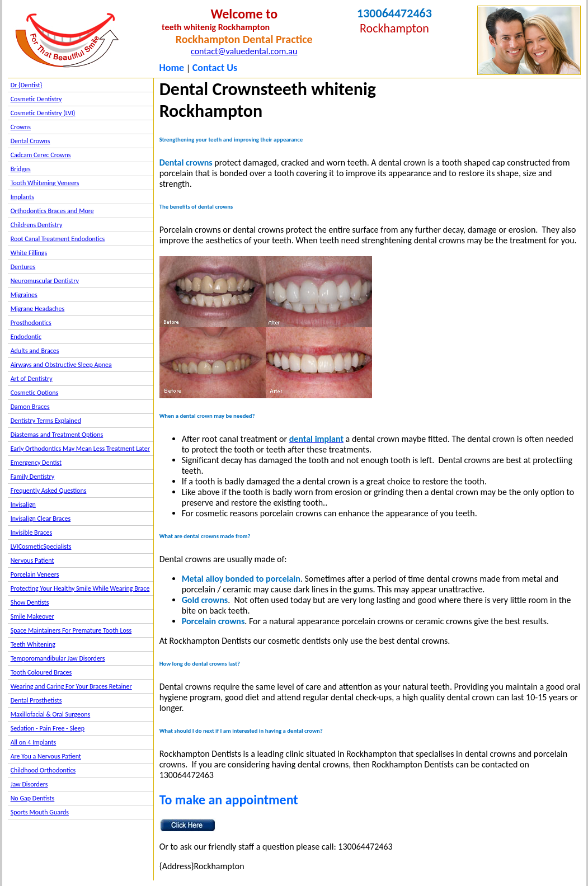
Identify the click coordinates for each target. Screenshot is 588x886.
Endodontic (26, 337)
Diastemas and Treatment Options (57, 435)
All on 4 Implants (34, 742)
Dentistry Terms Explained (46, 421)
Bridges (21, 169)
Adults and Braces (35, 351)
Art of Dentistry (32, 379)
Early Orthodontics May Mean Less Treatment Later (80, 449)
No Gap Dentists (33, 798)
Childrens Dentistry (37, 225)
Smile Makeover (32, 616)
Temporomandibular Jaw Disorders (58, 658)
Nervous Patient (32, 560)
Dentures (23, 267)
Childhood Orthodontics (43, 770)
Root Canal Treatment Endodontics (58, 239)
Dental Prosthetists (36, 700)
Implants (22, 197)
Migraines (24, 295)
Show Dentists (30, 602)
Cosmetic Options (35, 393)
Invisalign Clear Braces (41, 519)
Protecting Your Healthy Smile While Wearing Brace (80, 588)
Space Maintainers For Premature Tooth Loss (71, 630)
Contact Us (215, 68)
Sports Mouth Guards (40, 812)
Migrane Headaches (38, 309)
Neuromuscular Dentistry (45, 281)
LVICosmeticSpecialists (41, 546)
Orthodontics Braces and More (52, 211)
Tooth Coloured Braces (41, 672)
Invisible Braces (31, 532)
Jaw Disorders (29, 784)
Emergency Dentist (36, 463)
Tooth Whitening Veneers (45, 183)
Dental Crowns (30, 141)
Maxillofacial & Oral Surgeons (51, 714)
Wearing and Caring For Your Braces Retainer (71, 686)
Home (171, 68)
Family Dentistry (33, 477)
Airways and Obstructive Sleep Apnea (61, 365)
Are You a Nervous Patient (46, 756)
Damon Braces (30, 407)
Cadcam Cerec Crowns (41, 155)
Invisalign (23, 505)
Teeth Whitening (33, 644)
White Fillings (29, 253)
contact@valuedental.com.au (244, 51)
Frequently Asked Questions (49, 491)
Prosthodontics (31, 323)
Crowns (21, 127)
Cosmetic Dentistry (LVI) (43, 113)
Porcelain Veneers (35, 574)
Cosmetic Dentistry (36, 99)
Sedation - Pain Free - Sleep (48, 728)
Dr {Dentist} (27, 85)
